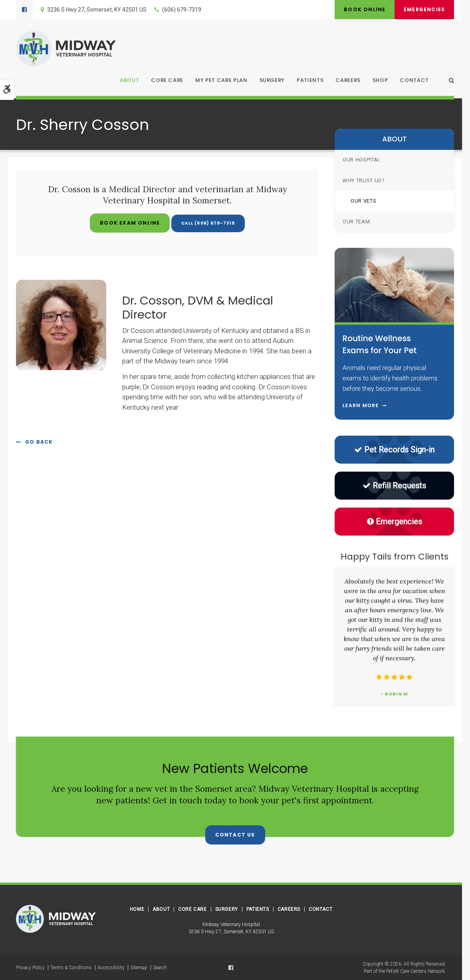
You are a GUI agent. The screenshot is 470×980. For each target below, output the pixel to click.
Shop (380, 81)
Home (137, 909)
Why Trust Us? (364, 180)
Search (160, 968)
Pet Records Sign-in (394, 450)
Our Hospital (362, 160)
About (129, 81)
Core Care (167, 81)
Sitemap (139, 968)
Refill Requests (394, 486)
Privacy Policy (30, 968)
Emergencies (423, 9)
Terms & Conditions (71, 968)
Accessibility (111, 968)
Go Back (39, 442)
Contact (414, 81)
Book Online (362, 9)
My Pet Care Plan (221, 81)
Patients (310, 81)
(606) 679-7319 (182, 10)
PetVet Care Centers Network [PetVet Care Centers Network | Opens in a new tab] (415, 971)
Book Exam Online (125, 223)
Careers (348, 81)
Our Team (356, 222)
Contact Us (235, 835)
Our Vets (363, 201)
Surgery (272, 81)
